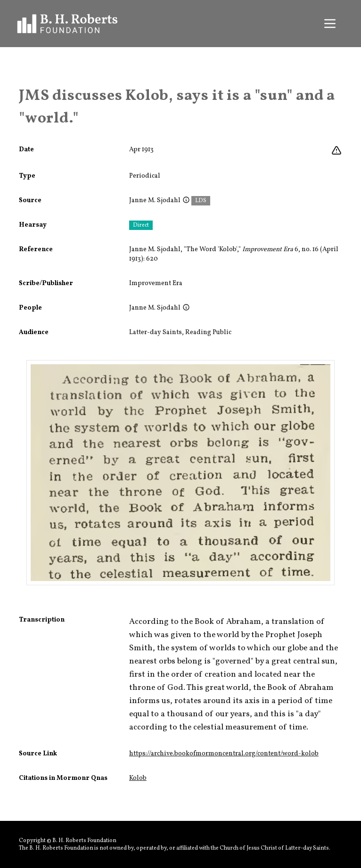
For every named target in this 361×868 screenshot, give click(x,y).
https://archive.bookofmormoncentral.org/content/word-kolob (224, 754)
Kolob (138, 778)
